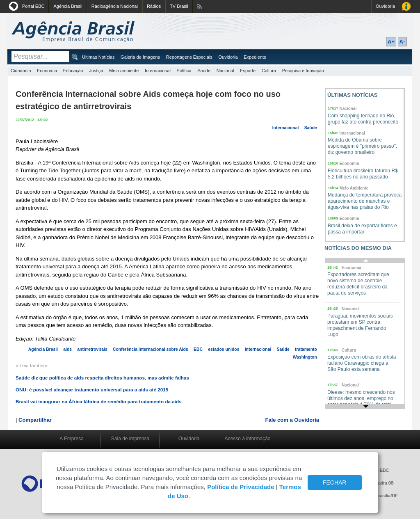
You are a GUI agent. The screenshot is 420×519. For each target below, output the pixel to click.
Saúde (204, 71)
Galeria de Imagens (140, 57)
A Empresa (72, 439)
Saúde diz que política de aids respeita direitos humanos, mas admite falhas (102, 378)
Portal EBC (33, 6)
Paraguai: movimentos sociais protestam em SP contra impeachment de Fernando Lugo (360, 325)
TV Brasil (179, 6)
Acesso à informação (247, 439)
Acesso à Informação (406, 6)
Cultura (269, 71)
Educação (73, 71)
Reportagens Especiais (189, 57)
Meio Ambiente (354, 188)
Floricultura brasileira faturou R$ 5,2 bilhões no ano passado (363, 174)
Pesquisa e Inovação (303, 71)
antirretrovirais (92, 349)
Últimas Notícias (98, 57)
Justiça (96, 71)
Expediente (255, 57)
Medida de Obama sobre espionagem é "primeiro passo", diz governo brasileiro (362, 146)
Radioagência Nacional (115, 6)
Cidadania (21, 71)
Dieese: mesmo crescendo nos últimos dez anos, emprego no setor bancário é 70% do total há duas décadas (361, 401)
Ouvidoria (385, 6)
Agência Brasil (68, 6)
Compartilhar (35, 420)
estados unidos (224, 349)
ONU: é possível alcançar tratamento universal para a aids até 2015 (92, 390)
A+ (391, 42)
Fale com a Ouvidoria (292, 420)
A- (402, 42)
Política (184, 71)
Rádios (154, 6)
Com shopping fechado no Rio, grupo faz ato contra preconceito (363, 119)
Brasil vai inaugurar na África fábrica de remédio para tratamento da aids (99, 401)
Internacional (158, 71)
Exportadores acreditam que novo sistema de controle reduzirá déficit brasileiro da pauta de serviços (358, 284)
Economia (47, 71)
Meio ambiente (124, 71)
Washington (305, 357)
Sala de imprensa (130, 439)
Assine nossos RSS (200, 6)
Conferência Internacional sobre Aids (151, 349)
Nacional (225, 71)
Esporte (248, 71)
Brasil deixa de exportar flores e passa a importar (362, 229)
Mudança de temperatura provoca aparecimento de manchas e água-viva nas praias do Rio (365, 201)
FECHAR (335, 482)
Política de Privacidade (241, 487)
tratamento (306, 349)
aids (67, 349)
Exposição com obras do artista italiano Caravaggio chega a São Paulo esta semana (362, 363)
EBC (198, 349)
